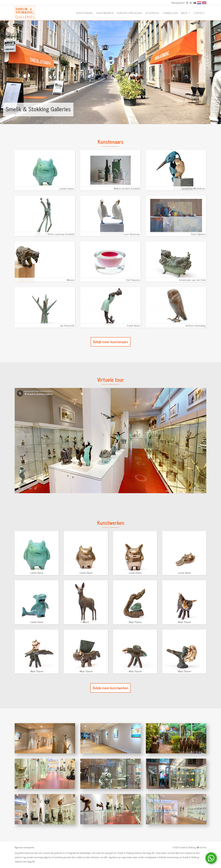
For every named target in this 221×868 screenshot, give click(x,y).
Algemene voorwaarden (25, 847)
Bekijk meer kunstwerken (110, 688)
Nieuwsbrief (178, 3)
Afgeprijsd (152, 13)
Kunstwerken (105, 13)
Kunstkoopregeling (129, 13)
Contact (199, 13)
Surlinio (203, 847)
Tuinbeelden (170, 13)
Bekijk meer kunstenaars (111, 342)
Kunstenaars (84, 13)
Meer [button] (184, 13)
